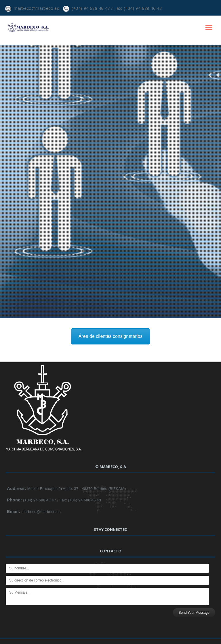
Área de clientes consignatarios (110, 336)
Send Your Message (194, 613)
